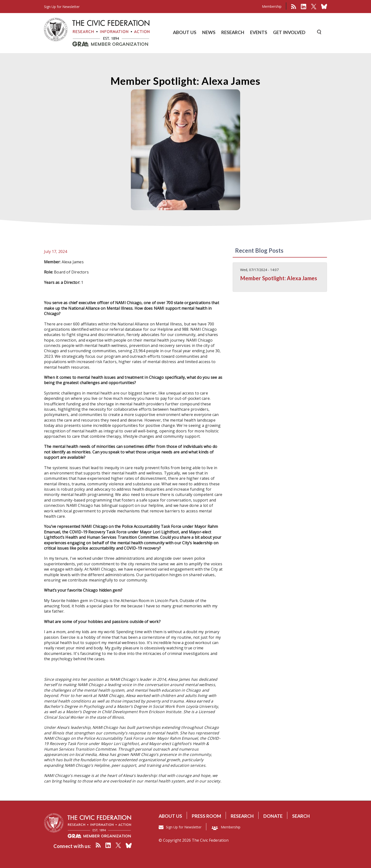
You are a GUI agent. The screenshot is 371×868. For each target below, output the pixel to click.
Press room (206, 816)
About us (170, 816)
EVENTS (259, 32)
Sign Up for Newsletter (184, 827)
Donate (273, 816)
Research (242, 816)
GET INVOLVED (289, 32)
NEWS (209, 32)
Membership (272, 6)
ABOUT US (185, 32)
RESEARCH (233, 32)
